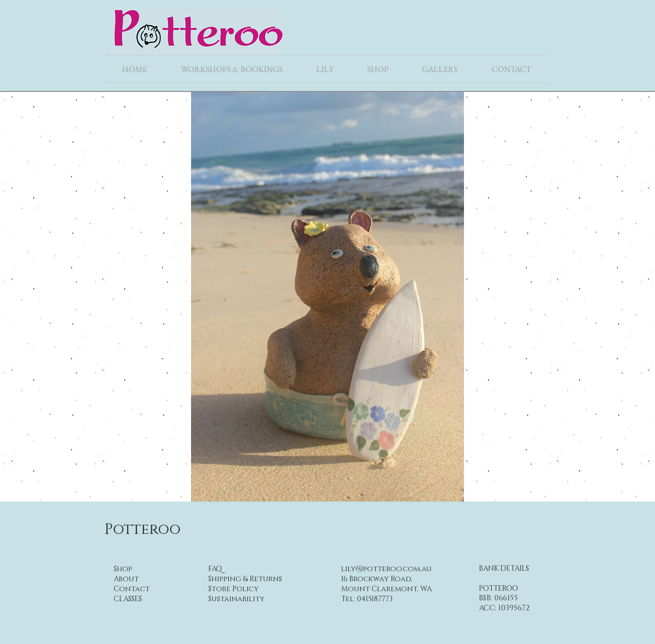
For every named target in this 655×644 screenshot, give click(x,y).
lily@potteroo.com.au (386, 569)
